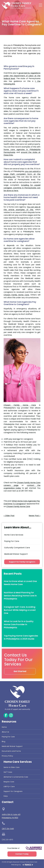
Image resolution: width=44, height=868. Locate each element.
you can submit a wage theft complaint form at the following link (22, 174)
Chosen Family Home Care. (17, 295)
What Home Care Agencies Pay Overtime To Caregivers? (22, 502)
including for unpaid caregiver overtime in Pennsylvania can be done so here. (22, 188)
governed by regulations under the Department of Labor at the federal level (22, 76)
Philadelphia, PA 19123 (10, 818)
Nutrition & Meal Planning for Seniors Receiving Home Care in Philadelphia (20, 596)
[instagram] (11, 716)
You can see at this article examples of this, (22, 208)
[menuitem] (22, 535)
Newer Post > (35, 516)
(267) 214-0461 (8, 829)
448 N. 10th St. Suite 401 (11, 815)
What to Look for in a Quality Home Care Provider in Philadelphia (19, 624)
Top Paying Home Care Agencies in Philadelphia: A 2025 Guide (21, 637)
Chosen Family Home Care (20, 405)
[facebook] (6, 716)
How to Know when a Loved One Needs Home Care (20, 583)
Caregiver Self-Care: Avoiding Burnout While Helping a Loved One (20, 610)
